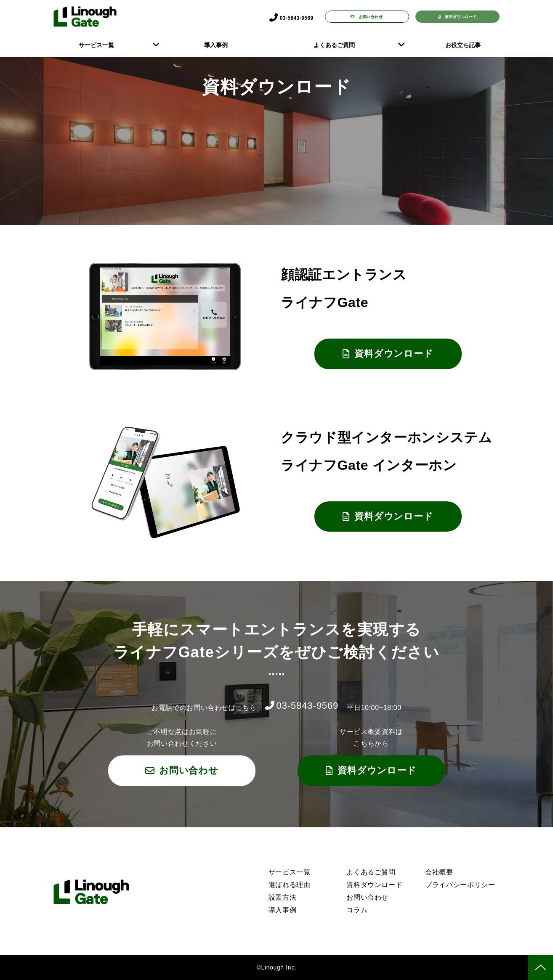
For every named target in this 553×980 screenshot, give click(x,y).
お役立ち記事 (463, 45)
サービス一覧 (96, 45)
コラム (357, 910)
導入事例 (216, 45)
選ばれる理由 (290, 885)
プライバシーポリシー (460, 885)
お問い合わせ (372, 16)
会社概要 (439, 872)
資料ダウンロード (462, 16)
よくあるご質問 (334, 45)
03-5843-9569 (289, 17)
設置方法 (283, 897)
